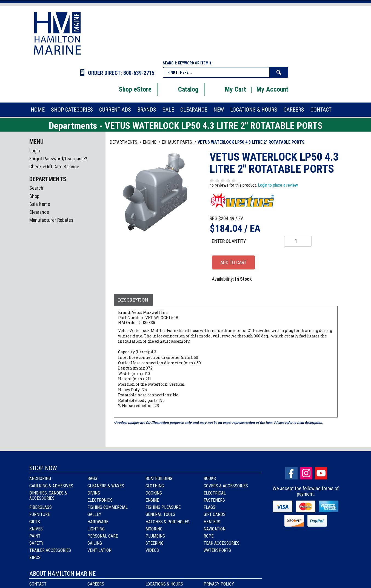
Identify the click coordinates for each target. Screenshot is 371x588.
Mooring (154, 529)
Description (133, 300)
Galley (94, 514)
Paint (35, 536)
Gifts (35, 522)
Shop (34, 196)
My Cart (229, 89)
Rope (209, 536)
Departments (124, 142)
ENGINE (150, 142)
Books (210, 478)
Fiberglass (41, 507)
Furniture (40, 514)
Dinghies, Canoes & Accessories (48, 496)
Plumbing (155, 536)
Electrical (215, 493)
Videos (152, 550)
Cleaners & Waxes (106, 486)
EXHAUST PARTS (177, 142)
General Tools (160, 514)
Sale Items (40, 204)
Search (36, 188)
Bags (92, 478)
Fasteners (214, 500)
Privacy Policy (219, 584)
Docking (154, 493)
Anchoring (40, 478)
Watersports (217, 550)
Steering (155, 543)
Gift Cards (215, 514)
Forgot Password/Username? (58, 159)
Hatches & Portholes (167, 522)
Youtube (321, 473)
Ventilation (99, 550)
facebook (291, 473)
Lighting (96, 529)
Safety (36, 543)
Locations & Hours (164, 584)
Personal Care (103, 536)
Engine (152, 500)
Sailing (95, 543)
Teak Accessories (222, 543)
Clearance (39, 212)
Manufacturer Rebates (51, 220)
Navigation (215, 529)
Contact (38, 584)
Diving (94, 493)
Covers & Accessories (226, 486)
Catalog (181, 89)
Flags (209, 507)
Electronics (100, 500)
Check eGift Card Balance (54, 167)
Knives (36, 529)
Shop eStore (128, 89)
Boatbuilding (159, 478)
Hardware (98, 522)
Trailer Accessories (50, 550)
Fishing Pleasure (163, 507)
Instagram (306, 473)
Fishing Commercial (108, 507)
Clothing (155, 486)
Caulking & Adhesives (51, 486)
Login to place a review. (278, 185)
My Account (272, 89)
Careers (96, 584)
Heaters (212, 522)
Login (35, 151)
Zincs (35, 557)
